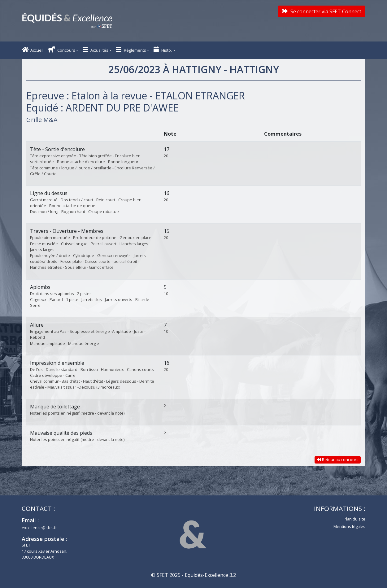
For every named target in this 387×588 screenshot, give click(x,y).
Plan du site (354, 519)
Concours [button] (62, 50)
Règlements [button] (131, 50)
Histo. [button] (163, 50)
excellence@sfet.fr (39, 528)
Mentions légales (349, 526)
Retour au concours (338, 460)
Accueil (33, 50)
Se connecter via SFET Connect (322, 11)
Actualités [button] (96, 50)
